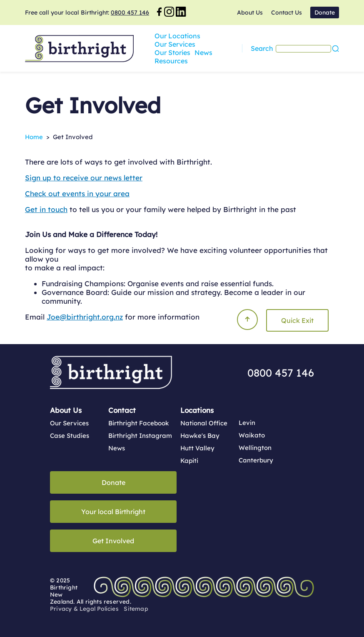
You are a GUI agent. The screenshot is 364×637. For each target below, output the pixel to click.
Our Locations (177, 44)
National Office (204, 423)
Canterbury (256, 460)
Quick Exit (297, 320)
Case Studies (70, 436)
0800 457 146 (130, 12)
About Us (250, 12)
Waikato (252, 435)
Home (34, 137)
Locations (197, 410)
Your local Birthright (113, 512)
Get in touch (46, 209)
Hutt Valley (197, 448)
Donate (325, 12)
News (163, 52)
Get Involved (113, 541)
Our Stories (267, 44)
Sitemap (136, 608)
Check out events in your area (77, 194)
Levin (247, 423)
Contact (122, 410)
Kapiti (189, 461)
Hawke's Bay (200, 436)
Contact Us (287, 12)
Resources (193, 52)
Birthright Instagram (140, 436)
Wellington (255, 448)
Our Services (225, 44)
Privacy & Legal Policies (84, 608)
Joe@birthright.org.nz (85, 317)
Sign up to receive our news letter (84, 178)
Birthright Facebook (139, 423)
